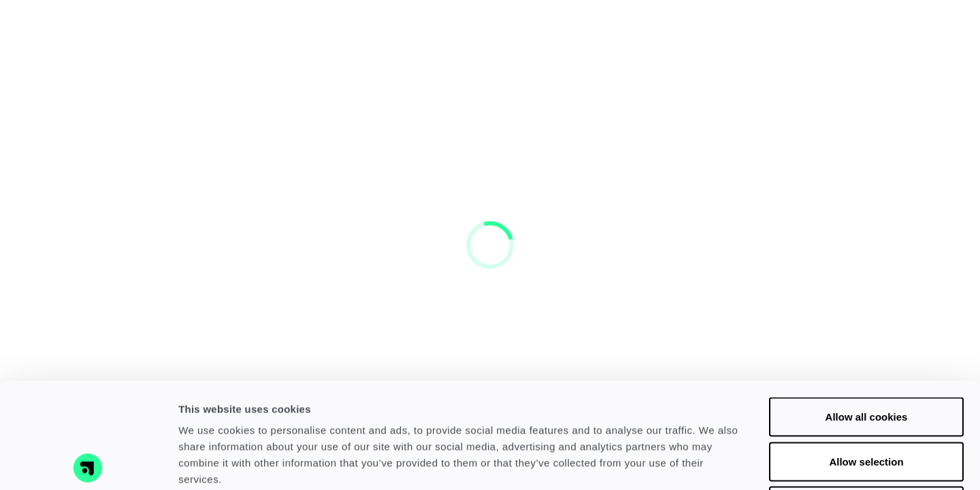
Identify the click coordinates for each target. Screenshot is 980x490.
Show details (714, 463)
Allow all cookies (867, 311)
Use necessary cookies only (866, 401)
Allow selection (866, 356)
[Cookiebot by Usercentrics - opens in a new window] (88, 463)
